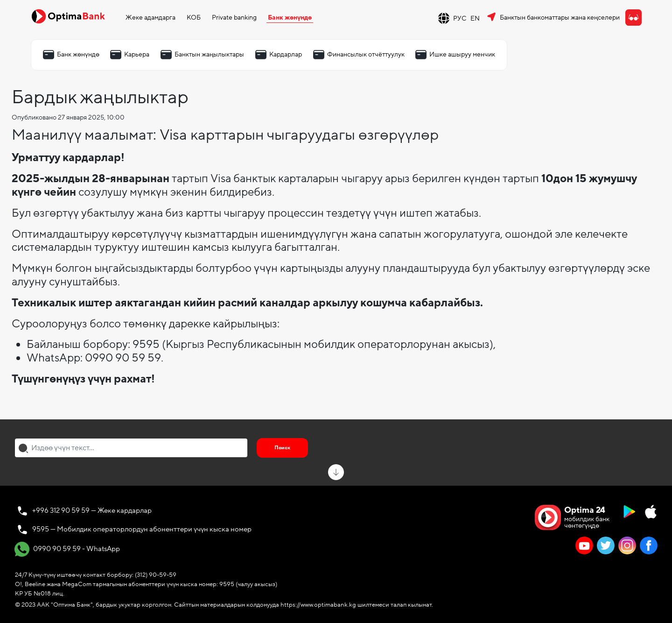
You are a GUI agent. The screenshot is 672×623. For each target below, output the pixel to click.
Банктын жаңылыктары (209, 54)
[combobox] (131, 448)
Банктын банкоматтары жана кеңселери (560, 18)
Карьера (137, 54)
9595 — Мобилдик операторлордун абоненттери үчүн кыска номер (142, 529)
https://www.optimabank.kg (318, 605)
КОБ (194, 18)
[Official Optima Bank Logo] (68, 16)
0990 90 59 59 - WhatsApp (67, 549)
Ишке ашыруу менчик (462, 54)
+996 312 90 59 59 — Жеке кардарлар (92, 510)
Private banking (234, 18)
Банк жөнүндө (290, 18)
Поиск (282, 448)
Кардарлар (286, 54)
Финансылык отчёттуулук (366, 54)
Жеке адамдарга (150, 18)
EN (475, 18)
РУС (460, 18)
